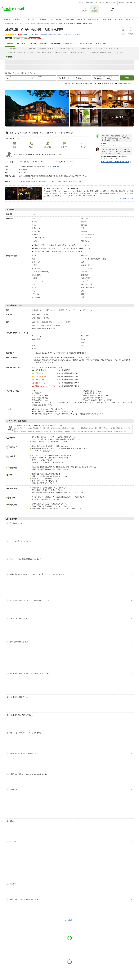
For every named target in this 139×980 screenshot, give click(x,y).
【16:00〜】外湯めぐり (65, 49)
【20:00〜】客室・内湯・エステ (107, 49)
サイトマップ (100, 3)
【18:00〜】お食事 (85, 49)
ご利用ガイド (89, 3)
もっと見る (68, 920)
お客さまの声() (86, 44)
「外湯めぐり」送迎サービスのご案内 (102, 53)
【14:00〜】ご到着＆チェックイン (41, 49)
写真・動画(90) (56, 44)
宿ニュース (21, 44)
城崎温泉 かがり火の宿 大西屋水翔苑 (34, 30)
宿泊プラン (12, 73)
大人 (74, 78)
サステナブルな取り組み (73, 34)
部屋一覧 (44, 44)
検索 (127, 78)
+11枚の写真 (118, 117)
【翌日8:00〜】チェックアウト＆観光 (20, 53)
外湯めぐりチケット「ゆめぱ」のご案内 (70, 53)
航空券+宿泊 (84, 83)
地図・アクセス (70, 44)
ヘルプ (81, 3)
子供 (79, 78)
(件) (26, 34)
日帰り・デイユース (28, 73)
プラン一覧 (33, 44)
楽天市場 (122, 3)
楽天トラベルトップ (11, 24)
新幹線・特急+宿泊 (123, 83)
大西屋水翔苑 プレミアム (15, 49)
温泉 (121, 53)
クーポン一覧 (101, 44)
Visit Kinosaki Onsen (44, 53)
